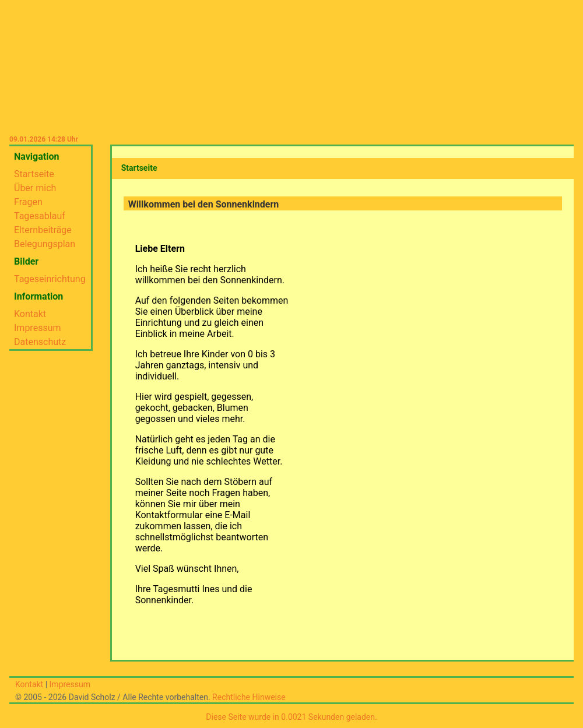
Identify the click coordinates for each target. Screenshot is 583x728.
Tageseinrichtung (50, 279)
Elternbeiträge (43, 230)
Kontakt (30, 314)
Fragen (28, 202)
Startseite (34, 174)
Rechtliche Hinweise (249, 697)
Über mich (35, 188)
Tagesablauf (40, 216)
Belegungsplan (45, 244)
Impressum (38, 328)
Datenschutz (40, 342)
